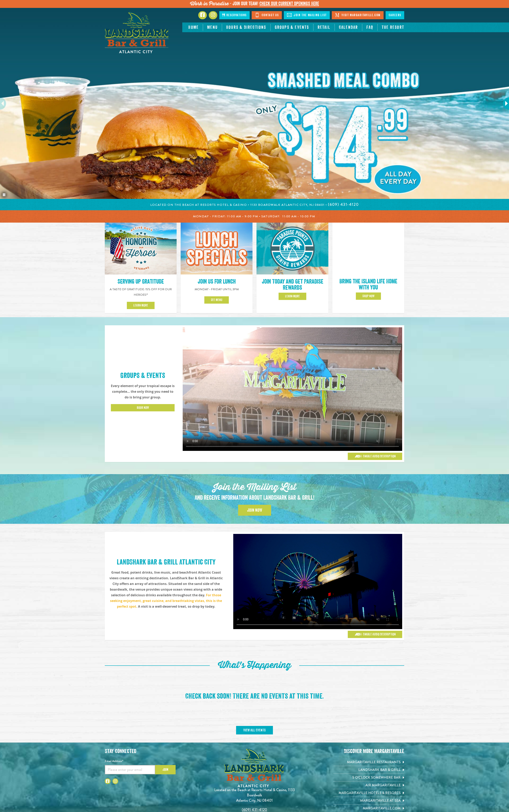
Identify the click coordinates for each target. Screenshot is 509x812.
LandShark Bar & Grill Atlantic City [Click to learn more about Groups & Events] (166, 562)
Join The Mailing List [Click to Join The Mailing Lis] (307, 15)
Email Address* (114, 761)
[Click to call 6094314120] (343, 204)
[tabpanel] (254, 104)
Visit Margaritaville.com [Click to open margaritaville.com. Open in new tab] (358, 15)
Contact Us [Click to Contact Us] (267, 15)
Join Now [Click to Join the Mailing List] (255, 510)
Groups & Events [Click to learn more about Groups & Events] (143, 376)
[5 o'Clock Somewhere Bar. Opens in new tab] (369, 777)
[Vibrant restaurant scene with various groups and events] (318, 582)
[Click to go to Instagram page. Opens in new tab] (213, 15)
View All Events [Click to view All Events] (254, 730)
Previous (5, 103)
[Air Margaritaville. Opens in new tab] (369, 785)
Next (504, 103)
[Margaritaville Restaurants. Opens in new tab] (369, 762)
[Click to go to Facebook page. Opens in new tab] (203, 15)
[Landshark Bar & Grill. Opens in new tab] (369, 770)
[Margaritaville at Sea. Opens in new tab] (369, 801)
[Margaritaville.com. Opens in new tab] (369, 808)
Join (165, 769)
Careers (395, 15)
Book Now (143, 408)
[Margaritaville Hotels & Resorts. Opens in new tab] (369, 793)
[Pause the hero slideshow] (4, 195)
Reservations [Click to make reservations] (234, 15)
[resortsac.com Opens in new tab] (393, 27)
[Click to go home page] (137, 33)
